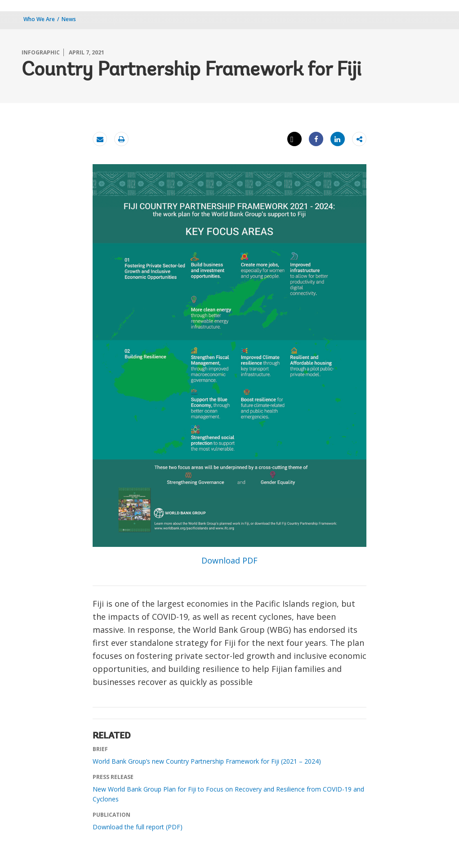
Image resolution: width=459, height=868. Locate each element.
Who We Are (39, 19)
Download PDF (229, 560)
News (69, 19)
